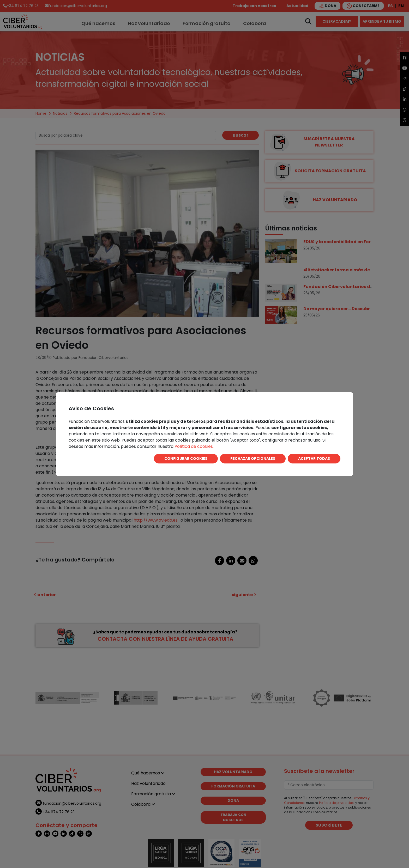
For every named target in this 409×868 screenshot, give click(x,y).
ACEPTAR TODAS (314, 459)
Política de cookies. (194, 446)
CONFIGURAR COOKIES (186, 459)
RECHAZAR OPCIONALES (253, 459)
